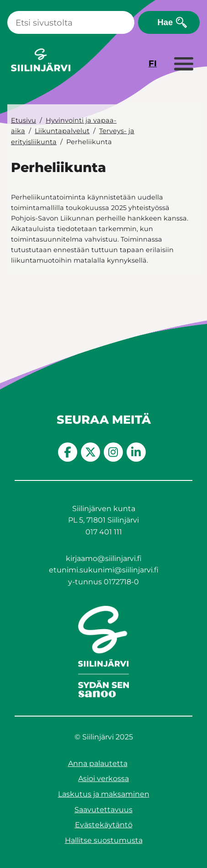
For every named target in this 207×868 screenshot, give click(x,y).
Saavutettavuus (103, 810)
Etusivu (24, 120)
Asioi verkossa (103, 779)
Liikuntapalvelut (62, 131)
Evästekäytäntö (104, 825)
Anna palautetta (98, 763)
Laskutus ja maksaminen (104, 794)
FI (153, 63)
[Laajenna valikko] (183, 65)
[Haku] (71, 22)
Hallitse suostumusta (104, 840)
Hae (165, 22)
